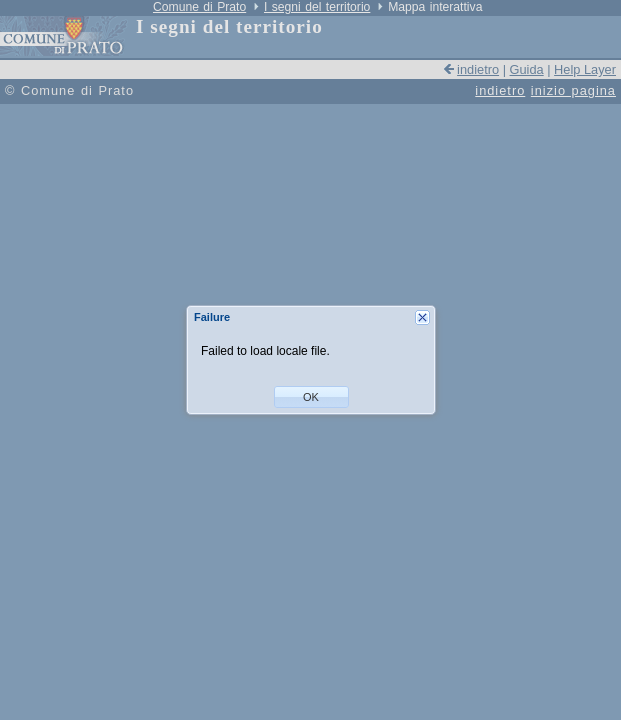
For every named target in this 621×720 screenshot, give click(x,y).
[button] (311, 397)
